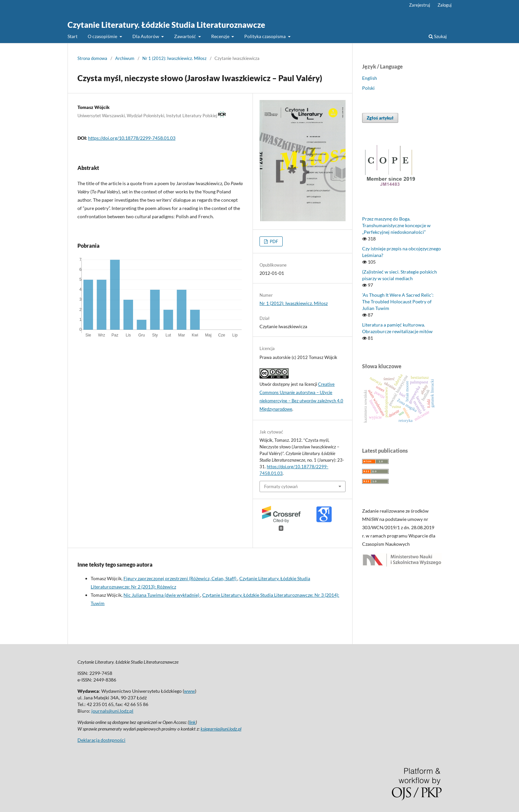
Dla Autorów (146, 36)
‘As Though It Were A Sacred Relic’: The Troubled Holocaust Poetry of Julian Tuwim (398, 302)
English (370, 78)
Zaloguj (445, 5)
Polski (368, 88)
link (192, 722)
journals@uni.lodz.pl (112, 711)
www (189, 691)
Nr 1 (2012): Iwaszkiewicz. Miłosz (174, 58)
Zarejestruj (420, 5)
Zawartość (186, 36)
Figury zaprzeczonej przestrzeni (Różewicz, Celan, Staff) (180, 578)
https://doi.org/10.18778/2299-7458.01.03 (132, 138)
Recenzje (221, 36)
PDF (273, 241)
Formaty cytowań (281, 486)
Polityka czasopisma (265, 36)
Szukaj (438, 36)
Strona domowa (92, 58)
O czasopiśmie (103, 36)
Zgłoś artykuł (380, 118)
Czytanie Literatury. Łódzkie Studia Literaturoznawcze (166, 25)
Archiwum (125, 58)
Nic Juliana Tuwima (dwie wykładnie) (162, 595)
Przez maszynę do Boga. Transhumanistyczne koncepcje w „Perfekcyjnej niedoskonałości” (396, 225)
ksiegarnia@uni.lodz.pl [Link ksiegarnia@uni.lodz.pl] (221, 729)
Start (72, 36)
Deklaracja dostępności (101, 740)
